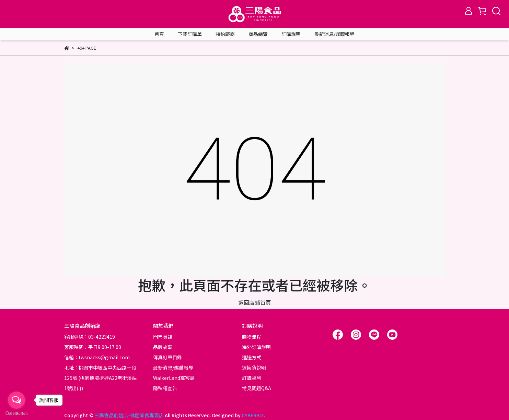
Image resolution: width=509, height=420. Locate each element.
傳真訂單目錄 (167, 357)
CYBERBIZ (253, 415)
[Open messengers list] (16, 400)
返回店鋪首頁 (255, 302)
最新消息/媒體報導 (334, 34)
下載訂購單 (190, 34)
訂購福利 (252, 378)
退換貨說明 (254, 368)
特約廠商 (225, 34)
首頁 (159, 34)
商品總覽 (258, 34)
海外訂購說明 (256, 347)
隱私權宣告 (165, 388)
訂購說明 (291, 34)
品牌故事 (163, 347)
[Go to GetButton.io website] (16, 413)
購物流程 (252, 337)
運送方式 (252, 357)
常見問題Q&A (257, 388)
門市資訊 (163, 337)
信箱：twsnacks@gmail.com (97, 357)
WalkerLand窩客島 (174, 378)
